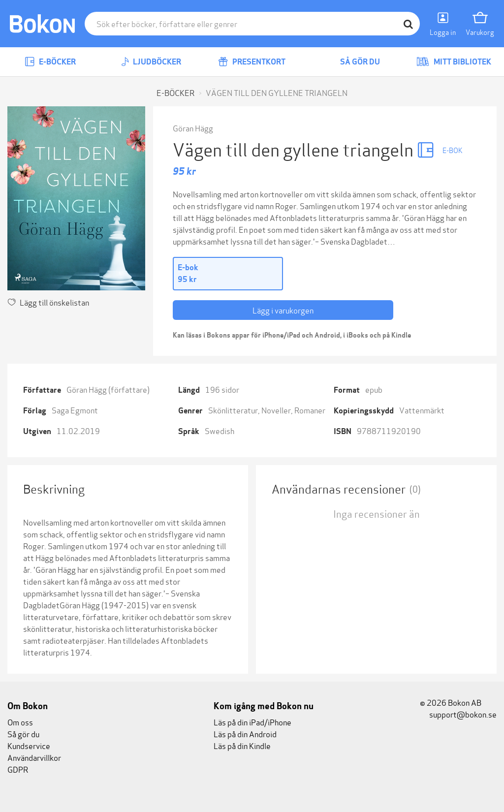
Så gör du (353, 62)
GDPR (18, 769)
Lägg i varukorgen (283, 310)
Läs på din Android (245, 734)
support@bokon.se (458, 714)
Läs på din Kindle (242, 745)
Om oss (20, 722)
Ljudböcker (151, 62)
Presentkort (252, 62)
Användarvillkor (34, 757)
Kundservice (29, 745)
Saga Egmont (75, 410)
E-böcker (50, 62)
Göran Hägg (193, 128)
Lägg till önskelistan (48, 302)
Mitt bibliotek (454, 62)
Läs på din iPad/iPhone (252, 722)
